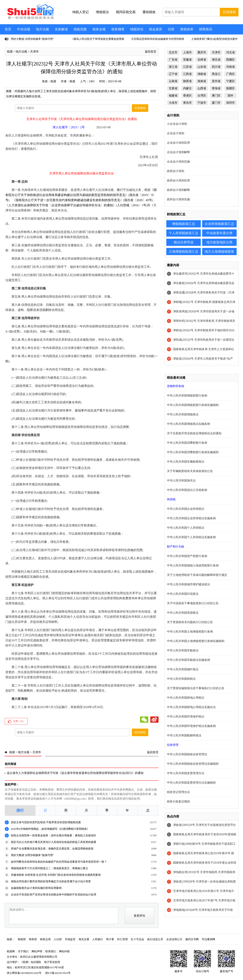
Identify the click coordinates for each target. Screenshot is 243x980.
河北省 (230, 52)
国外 (230, 96)
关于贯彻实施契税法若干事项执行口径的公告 (196, 688)
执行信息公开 (155, 939)
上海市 (187, 52)
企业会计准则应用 (178, 143)
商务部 (33, 939)
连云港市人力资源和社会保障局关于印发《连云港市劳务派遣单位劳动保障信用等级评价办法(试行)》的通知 (75, 773)
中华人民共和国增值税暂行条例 (187, 396)
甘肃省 (173, 88)
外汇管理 (122, 939)
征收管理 (173, 745)
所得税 (171, 499)
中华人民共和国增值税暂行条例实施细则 (193, 405)
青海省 (216, 88)
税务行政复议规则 (178, 802)
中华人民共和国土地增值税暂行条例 (190, 632)
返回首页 (151, 52)
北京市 (173, 52)
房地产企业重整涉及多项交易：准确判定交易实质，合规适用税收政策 (52, 849)
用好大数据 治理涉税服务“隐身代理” (32, 39)
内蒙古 (187, 88)
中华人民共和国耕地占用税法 (186, 698)
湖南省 (202, 74)
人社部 (58, 939)
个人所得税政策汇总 (184, 233)
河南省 (230, 67)
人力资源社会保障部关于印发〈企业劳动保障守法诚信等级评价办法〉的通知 (61, 205)
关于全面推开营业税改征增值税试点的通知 (194, 433)
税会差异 (156, 29)
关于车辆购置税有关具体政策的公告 (190, 471)
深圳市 (230, 103)
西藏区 (230, 60)
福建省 (173, 96)
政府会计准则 (176, 171)
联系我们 (51, 951)
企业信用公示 (174, 939)
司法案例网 (208, 939)
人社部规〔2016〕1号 (132, 205)
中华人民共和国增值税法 (183, 414)
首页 (8, 29)
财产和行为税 (176, 547)
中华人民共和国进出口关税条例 (187, 490)
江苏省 (187, 67)
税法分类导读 (184, 242)
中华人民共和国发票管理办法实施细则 (191, 783)
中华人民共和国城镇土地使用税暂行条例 (193, 566)
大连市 (173, 103)
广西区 (230, 74)
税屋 (10, 52)
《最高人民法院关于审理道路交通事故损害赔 (98, 39)
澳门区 (216, 96)
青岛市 (187, 103)
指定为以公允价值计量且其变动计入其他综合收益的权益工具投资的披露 (54, 842)
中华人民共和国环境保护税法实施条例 (191, 726)
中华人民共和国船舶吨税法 (184, 735)
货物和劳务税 (176, 386)
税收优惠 (80, 29)
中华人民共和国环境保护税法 (186, 717)
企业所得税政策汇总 (219, 224)
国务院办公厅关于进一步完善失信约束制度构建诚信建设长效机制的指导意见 (68, 200)
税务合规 (99, 29)
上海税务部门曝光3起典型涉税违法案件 (214, 39)
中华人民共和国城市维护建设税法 (188, 584)
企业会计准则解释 (178, 152)
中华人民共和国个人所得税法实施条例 (191, 537)
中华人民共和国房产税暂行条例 (187, 556)
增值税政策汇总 (184, 224)
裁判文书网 (192, 939)
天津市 (34, 52)
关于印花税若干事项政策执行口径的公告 (193, 603)
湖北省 (216, 60)
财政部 (22, 939)
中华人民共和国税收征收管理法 (187, 754)
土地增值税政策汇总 (184, 252)
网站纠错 (64, 951)
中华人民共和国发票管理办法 (186, 773)
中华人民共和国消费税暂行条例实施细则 (193, 452)
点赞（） (19, 721)
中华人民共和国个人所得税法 (186, 528)
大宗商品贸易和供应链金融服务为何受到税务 (158, 39)
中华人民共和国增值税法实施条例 (188, 424)
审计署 (110, 939)
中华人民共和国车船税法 (183, 650)
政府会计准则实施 (178, 199)
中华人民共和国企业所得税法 (186, 509)
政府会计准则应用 (178, 181)
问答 (171, 29)
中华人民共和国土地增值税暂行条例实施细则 (196, 641)
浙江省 (173, 67)
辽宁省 (173, 74)
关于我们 (23, 951)
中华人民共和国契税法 (181, 679)
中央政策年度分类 (219, 233)
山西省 (202, 88)
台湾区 (202, 96)
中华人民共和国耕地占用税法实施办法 (191, 707)
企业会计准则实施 (178, 162)
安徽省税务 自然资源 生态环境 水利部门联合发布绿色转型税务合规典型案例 (56, 875)
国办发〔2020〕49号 (138, 200)
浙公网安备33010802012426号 (24, 973)
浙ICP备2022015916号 (58, 973)
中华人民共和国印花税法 (183, 594)
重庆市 (202, 52)
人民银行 (98, 939)
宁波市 (202, 103)
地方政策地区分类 (219, 242)
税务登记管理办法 (178, 792)
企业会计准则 (176, 133)
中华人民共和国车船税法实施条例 (188, 660)
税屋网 (11, 951)
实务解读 (61, 29)
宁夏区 (230, 81)
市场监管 (70, 939)
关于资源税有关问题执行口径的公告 (190, 622)
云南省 (173, 81)
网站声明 (37, 951)
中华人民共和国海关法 (181, 481)
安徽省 (187, 60)
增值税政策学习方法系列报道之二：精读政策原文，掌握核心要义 (50, 868)
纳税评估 (137, 29)
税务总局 (45, 939)
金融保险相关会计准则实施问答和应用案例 (36, 888)
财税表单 (187, 29)
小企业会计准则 (177, 124)
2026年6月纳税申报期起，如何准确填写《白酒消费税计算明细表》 (50, 829)
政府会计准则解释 (178, 190)
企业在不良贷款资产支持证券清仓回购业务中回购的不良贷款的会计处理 (54, 895)
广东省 (173, 60)
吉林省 (202, 60)
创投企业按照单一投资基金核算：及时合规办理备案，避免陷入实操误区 (54, 835)
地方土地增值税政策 (219, 252)
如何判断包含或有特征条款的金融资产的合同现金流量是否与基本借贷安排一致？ (59, 862)
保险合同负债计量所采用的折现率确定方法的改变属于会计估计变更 (51, 881)
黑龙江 (216, 74)
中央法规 (24, 29)
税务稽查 (118, 29)
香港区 (187, 96)
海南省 (202, 81)
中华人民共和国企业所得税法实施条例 (191, 518)
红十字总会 (137, 939)
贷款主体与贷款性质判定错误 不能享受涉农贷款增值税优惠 (46, 822)
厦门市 (216, 103)
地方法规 (42, 29)
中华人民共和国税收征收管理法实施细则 (193, 764)
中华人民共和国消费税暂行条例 (187, 443)
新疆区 (230, 88)
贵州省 (216, 81)
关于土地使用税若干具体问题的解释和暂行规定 (197, 575)
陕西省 (187, 81)
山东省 (202, 67)
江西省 (187, 74)
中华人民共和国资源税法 (183, 613)
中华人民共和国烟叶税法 (183, 669)
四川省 (216, 67)
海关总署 (84, 939)
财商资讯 (206, 29)
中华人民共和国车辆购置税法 (186, 462)
